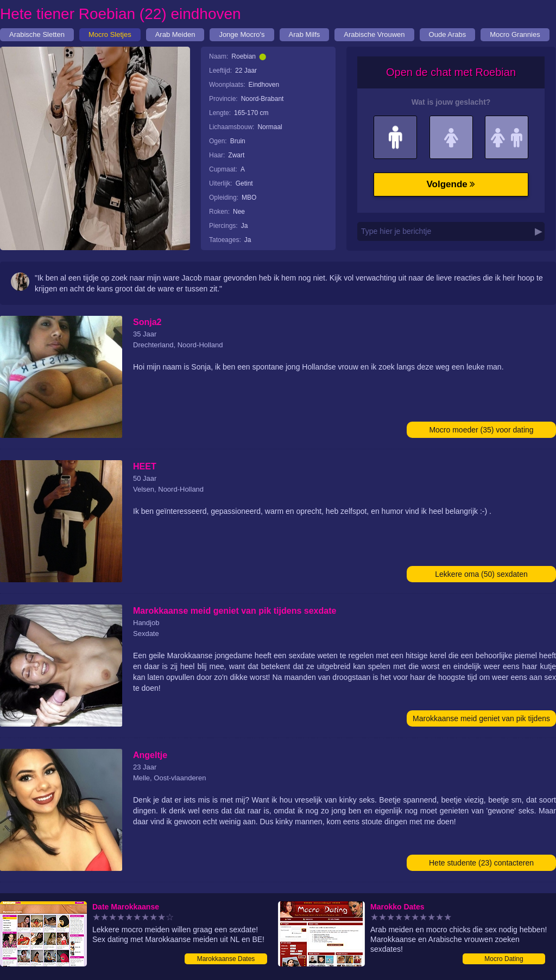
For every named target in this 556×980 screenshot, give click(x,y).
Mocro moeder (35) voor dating (481, 430)
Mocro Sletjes (110, 34)
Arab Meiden (175, 34)
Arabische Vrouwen (374, 34)
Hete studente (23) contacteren (481, 863)
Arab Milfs (305, 34)
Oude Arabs (448, 34)
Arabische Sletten (37, 34)
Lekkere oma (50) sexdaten (481, 574)
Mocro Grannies (515, 34)
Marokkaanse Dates (226, 959)
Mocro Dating (504, 959)
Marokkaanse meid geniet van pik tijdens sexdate (481, 720)
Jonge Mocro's (242, 34)
